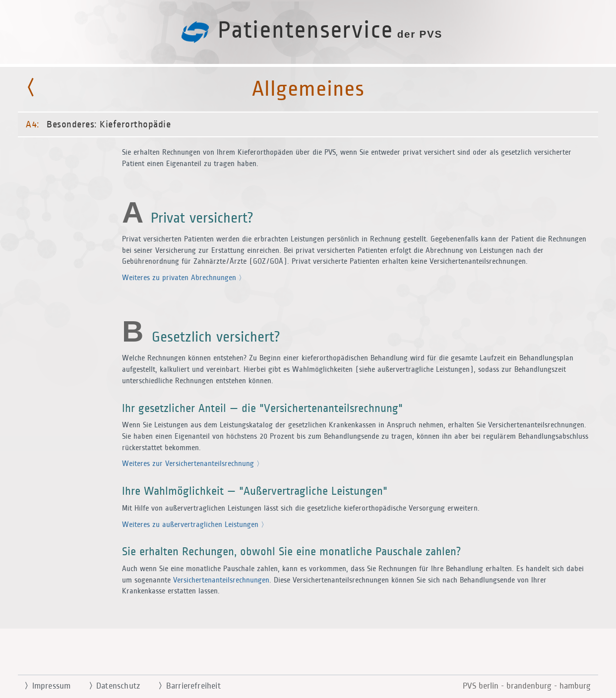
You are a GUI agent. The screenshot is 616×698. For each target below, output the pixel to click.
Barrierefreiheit (185, 686)
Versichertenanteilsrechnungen (221, 580)
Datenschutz (110, 686)
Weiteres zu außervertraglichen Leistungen (195, 525)
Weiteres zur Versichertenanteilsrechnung (193, 464)
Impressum (43, 686)
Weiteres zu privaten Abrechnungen (184, 278)
